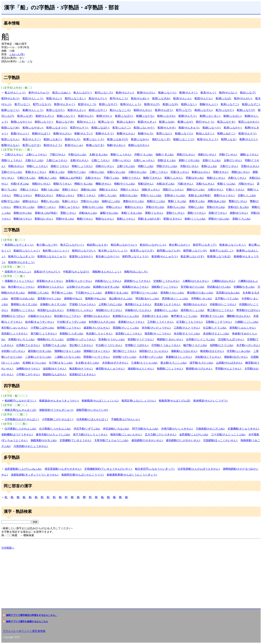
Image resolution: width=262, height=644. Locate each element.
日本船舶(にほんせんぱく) (92, 419)
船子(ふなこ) (22, 104)
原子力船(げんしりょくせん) (90, 434)
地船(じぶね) (145, 166)
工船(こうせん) (158, 172)
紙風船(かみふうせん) (135, 287)
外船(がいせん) (189, 166)
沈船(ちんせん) (205, 184)
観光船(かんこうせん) (21, 287)
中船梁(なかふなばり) (76, 272)
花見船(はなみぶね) (228, 293)
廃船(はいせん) (240, 172)
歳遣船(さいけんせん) (96, 328)
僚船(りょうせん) (12, 160)
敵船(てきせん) (152, 178)
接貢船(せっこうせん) (157, 334)
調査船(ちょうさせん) (137, 281)
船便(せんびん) (146, 93)
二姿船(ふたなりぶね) (38, 357)
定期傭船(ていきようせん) (75, 440)
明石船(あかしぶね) (147, 298)
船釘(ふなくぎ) (161, 139)
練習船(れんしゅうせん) (110, 369)
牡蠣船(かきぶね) (244, 287)
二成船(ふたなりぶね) (67, 357)
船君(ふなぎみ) (161, 98)
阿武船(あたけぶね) (219, 287)
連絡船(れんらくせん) (141, 369)
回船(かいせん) (105, 166)
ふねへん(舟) (17, 54)
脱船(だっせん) (46, 207)
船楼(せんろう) (187, 116)
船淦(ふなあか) (126, 122)
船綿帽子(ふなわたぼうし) (20, 401)
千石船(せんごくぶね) (88, 293)
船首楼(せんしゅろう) (165, 256)
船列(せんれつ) (10, 98)
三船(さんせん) (14, 154)
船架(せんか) (86, 116)
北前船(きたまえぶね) (155, 316)
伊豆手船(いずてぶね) (87, 429)
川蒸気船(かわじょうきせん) (30, 446)
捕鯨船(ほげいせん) (236, 357)
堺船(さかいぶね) (167, 166)
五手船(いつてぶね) (227, 298)
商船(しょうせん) (82, 166)
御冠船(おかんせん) (195, 304)
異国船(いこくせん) (22, 310)
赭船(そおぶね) (109, 213)
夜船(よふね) (209, 166)
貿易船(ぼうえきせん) (82, 374)
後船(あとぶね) (47, 178)
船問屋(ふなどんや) (169, 251)
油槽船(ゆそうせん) (28, 369)
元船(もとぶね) (34, 160)
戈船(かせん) (93, 178)
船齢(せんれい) (116, 145)
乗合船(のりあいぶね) (200, 293)
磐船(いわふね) (50, 201)
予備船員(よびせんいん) (125, 419)
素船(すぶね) (197, 201)
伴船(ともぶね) (143, 154)
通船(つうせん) (196, 213)
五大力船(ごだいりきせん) (160, 434)
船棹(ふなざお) (166, 116)
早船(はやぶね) (195, 178)
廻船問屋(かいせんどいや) (92, 410)
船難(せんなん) (10, 145)
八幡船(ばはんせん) (223, 281)
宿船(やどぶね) (76, 172)
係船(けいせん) (207, 154)
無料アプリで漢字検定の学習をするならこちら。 (32, 615)
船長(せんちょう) (207, 139)
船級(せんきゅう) (189, 128)
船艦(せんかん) (126, 133)
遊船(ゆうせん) (239, 213)
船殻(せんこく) (86, 122)
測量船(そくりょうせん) (19, 281)
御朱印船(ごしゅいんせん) (126, 434)
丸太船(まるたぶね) (87, 363)
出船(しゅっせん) (144, 160)
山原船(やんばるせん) (229, 363)
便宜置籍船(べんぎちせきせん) (63, 469)
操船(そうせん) (131, 178)
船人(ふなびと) (82, 93)
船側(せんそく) (188, 93)
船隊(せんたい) (248, 139)
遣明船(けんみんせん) (96, 316)
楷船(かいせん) (41, 184)
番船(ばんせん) (44, 195)
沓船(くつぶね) (226, 184)
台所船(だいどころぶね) (200, 339)
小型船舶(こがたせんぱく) (58, 419)
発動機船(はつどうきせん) (17, 434)
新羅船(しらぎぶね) (71, 334)
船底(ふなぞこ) (251, 104)
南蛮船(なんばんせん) (50, 310)
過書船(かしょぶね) (166, 310)
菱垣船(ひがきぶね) (40, 351)
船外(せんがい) (243, 98)
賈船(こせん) (68, 213)
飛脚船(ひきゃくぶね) (67, 351)
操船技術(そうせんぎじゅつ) (56, 410)
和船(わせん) (16, 166)
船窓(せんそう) (79, 128)
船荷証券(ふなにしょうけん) (139, 401)
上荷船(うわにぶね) (110, 304)
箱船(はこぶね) (111, 201)
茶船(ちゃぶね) (176, 207)
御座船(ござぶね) (38, 293)
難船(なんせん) (105, 219)
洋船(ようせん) (29, 189)
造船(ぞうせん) (217, 213)
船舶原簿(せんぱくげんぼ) (175, 401)
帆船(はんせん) (201, 172)
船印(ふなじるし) (75, 98)
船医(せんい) (54, 98)
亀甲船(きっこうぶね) (184, 316)
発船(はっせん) (65, 195)
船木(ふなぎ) (25, 116)
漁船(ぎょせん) (150, 189)
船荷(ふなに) (164, 133)
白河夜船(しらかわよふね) (20, 429)
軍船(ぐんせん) (154, 213)
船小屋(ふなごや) (47, 245)
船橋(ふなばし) (232, 116)
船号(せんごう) (119, 98)
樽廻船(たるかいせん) (170, 339)
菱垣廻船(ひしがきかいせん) (183, 440)
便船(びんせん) (186, 154)
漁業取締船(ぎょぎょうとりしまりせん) (35, 475)
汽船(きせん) (185, 184)
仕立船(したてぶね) (215, 328)
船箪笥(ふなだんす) (142, 251)
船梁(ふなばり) (124, 116)
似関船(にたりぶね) (221, 345)
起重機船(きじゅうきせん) (243, 429)
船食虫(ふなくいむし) (232, 245)
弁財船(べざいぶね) (124, 357)
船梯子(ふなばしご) (221, 251)
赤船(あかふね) (88, 213)
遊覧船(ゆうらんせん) (50, 287)
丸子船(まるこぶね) (61, 363)
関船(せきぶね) (65, 219)
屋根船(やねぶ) (73, 298)
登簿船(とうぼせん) (137, 345)
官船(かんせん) (250, 166)
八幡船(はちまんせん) (195, 281)
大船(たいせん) (229, 166)
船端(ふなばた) (100, 128)
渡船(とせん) (70, 189)
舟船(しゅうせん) (69, 207)
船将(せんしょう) (131, 104)
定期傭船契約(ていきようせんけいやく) (108, 469)
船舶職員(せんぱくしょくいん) (100, 401)
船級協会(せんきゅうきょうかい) (59, 401)
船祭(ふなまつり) (57, 128)
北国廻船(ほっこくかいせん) (220, 440)
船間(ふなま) (229, 139)
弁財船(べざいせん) (13, 351)
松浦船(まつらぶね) (34, 363)
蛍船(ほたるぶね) (238, 207)
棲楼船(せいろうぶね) (50, 339)
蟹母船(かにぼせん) (248, 310)
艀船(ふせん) (114, 207)
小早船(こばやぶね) (42, 328)
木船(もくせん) (237, 178)
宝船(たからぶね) (12, 172)
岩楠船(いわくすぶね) (53, 304)
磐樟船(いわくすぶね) (24, 304)
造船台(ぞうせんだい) (47, 272)
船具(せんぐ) (208, 93)
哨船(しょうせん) (37, 166)
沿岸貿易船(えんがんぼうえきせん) (199, 469)
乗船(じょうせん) (121, 154)
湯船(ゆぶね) (88, 189)
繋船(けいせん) (238, 201)
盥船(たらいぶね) (151, 195)
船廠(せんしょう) (33, 110)
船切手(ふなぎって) (205, 245)
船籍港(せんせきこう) (21, 262)
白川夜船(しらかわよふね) (55, 429)
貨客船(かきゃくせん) (50, 281)
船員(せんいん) (182, 98)
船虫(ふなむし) (205, 133)
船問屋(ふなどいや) (195, 251)
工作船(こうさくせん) (160, 322)
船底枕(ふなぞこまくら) (19, 245)
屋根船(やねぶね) (95, 298)
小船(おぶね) (96, 172)
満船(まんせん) (108, 189)
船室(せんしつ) (87, 104)
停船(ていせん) (228, 154)
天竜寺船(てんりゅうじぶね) (111, 440)
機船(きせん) (103, 184)
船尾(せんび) (152, 104)
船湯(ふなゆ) (167, 122)
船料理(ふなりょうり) (135, 256)
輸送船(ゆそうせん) (81, 369)
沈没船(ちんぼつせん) (231, 339)
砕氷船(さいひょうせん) (156, 328)
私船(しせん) (70, 201)
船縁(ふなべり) (211, 128)
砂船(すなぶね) (10, 201)
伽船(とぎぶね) (165, 154)
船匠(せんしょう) (33, 98)
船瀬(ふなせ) (185, 122)
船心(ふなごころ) (120, 110)
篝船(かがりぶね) (133, 201)
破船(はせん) (30, 201)
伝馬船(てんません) (28, 345)
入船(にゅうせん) (57, 160)
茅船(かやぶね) (155, 207)
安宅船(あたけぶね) (192, 287)
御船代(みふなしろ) (136, 272)
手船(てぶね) (111, 178)
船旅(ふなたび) (246, 110)
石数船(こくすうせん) (219, 322)
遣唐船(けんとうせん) (131, 322)
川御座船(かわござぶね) (210, 429)
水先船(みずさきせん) (115, 363)
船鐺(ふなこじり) (184, 139)
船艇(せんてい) (83, 133)
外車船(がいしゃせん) (80, 310)
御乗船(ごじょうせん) (170, 369)
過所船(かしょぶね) (192, 310)
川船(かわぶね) (137, 172)
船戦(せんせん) (143, 110)
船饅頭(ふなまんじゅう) (52, 256)
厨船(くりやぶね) (189, 160)
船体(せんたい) (125, 93)
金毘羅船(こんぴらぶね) (194, 434)
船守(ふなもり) (42, 104)
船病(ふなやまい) (33, 128)
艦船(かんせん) (134, 207)
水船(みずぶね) (165, 184)
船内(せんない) (228, 93)
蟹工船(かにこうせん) (220, 310)
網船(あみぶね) (217, 201)
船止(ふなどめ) (65, 122)
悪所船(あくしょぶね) (175, 298)
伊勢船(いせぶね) (201, 298)
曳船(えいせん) (216, 178)
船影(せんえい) (76, 110)
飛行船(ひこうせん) (124, 351)
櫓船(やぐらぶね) (124, 184)
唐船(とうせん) (60, 166)
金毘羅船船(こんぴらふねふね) (23, 469)
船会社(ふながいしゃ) (153, 245)
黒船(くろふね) (241, 219)
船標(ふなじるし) (210, 116)
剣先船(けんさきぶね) (102, 322)
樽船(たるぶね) (83, 184)
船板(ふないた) (66, 116)
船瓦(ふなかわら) (249, 122)
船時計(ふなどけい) (84, 251)
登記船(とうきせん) (81, 345)
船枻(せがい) (104, 116)
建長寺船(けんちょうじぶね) (53, 434)
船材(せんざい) (45, 116)
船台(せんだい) (98, 98)
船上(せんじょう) (15, 93)
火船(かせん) (215, 189)
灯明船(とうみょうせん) (166, 345)
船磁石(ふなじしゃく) (26, 251)
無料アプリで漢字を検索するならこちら (27, 621)
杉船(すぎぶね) (20, 184)
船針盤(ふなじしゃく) (56, 251)
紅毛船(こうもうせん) (189, 322)
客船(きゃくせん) (36, 172)
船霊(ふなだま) (31, 145)
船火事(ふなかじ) (179, 245)
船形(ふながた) (55, 110)
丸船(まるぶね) (98, 154)
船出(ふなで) (248, 93)
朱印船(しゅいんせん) (14, 328)
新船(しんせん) (173, 178)
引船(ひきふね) (26, 178)
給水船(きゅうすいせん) (40, 322)
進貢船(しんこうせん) (128, 334)
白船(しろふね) (107, 195)
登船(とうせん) (86, 195)
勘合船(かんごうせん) (67, 316)
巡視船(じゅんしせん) (242, 328)
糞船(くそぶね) (177, 201)
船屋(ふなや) (170, 104)
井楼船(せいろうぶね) (21, 339)
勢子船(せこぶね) (62, 293)
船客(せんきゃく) (64, 104)
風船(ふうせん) (126, 219)
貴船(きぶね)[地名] (46, 213)
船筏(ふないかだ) (144, 128)
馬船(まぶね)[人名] (149, 219)
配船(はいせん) (44, 219)
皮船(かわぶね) (128, 195)
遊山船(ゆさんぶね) (121, 298)
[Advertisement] (102, 576)
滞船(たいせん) (129, 189)
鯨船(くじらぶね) (195, 219)
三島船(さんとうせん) (187, 328)
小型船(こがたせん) (28, 374)
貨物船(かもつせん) (13, 316)
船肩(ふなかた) (233, 128)
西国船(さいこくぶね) (126, 328)
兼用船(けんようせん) (138, 304)
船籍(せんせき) (167, 128)
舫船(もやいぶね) (93, 207)
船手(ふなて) (184, 110)
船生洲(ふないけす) (192, 256)
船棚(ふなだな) (145, 116)
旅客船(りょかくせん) (79, 281)
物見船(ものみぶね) (22, 298)
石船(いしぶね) (247, 195)
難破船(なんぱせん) (54, 374)
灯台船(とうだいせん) (109, 345)
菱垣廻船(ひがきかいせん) (147, 440)
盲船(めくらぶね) (175, 195)
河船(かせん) (246, 184)
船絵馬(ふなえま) (97, 245)
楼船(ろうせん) (62, 184)
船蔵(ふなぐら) (184, 133)
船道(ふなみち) (140, 139)
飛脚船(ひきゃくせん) (96, 351)
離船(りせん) (85, 219)
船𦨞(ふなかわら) (139, 145)
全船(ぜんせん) (79, 160)
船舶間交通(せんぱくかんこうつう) (82, 475)
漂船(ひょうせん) (173, 189)
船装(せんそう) (247, 133)
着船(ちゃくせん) (224, 195)
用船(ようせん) (22, 195)
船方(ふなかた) (225, 110)
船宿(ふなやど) (108, 104)
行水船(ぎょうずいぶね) (71, 322)
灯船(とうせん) (235, 189)
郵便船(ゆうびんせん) (199, 369)
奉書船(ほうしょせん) (179, 357)
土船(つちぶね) (126, 166)
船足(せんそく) (31, 139)
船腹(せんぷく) (20, 133)
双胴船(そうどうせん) (141, 339)
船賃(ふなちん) (10, 139)
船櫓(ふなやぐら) (21, 122)
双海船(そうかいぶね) (111, 339)
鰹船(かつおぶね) (219, 219)
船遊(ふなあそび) (117, 139)
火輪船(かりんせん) (40, 316)
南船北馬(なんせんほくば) (20, 410)
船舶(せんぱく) (41, 133)
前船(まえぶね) (167, 160)
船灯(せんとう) (205, 122)
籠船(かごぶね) (156, 201)
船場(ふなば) (223, 98)
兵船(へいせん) (121, 160)
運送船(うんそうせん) (167, 304)
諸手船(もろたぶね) (201, 363)
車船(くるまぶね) (131, 213)
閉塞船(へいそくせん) (96, 357)
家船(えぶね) (57, 172)
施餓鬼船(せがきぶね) (44, 440)
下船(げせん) (57, 154)
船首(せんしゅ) (74, 145)
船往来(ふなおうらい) (124, 245)
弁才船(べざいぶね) (151, 357)
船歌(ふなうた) (44, 122)
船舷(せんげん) (62, 133)
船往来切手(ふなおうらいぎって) (155, 469)
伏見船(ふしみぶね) (238, 351)
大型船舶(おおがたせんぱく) (22, 419)
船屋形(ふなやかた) (81, 256)
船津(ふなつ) (106, 122)
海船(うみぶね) (50, 189)
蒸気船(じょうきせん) (14, 334)
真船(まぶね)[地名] (199, 195)
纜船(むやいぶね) (24, 207)
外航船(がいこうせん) (223, 304)
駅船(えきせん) (173, 219)
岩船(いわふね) (116, 172)
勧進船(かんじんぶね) (126, 316)
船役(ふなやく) (98, 110)
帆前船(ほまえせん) (212, 351)
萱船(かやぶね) (216, 207)
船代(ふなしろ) (104, 93)
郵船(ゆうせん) (22, 219)
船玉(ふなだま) (226, 122)
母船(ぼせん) (145, 184)
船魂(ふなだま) (95, 145)
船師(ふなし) (189, 104)
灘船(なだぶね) (195, 189)
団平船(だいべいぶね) (144, 293)
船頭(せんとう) (53, 145)
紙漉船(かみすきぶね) (106, 287)
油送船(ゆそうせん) (54, 369)
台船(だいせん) (233, 160)
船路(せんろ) (72, 139)
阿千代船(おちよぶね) (145, 429)
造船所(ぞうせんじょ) (18, 272)
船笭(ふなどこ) (121, 128)
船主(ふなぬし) (61, 93)
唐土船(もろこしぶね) (173, 363)
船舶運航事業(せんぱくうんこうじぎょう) (132, 475)
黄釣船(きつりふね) (212, 316)
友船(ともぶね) (211, 160)
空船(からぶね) (90, 201)
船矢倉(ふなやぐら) (107, 256)
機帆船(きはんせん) (238, 316)
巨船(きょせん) (180, 172)
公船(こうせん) (100, 160)
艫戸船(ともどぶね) (195, 345)
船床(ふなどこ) (230, 104)
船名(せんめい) (140, 98)
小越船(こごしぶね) (246, 322)
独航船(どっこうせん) (165, 287)
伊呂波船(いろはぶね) (116, 429)
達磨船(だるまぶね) (116, 293)
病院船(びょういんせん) (153, 351)
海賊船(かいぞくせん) (109, 310)
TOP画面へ (8, 548)
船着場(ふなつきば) (219, 256)
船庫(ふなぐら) (10, 110)
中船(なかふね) (77, 154)
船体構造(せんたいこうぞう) (210, 401)
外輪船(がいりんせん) (138, 310)
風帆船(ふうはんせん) (184, 351)
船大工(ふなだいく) (72, 245)
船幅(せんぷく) (209, 104)
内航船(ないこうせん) (108, 281)
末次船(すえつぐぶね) (187, 334)
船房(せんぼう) (164, 110)
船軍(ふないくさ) (94, 139)
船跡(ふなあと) (53, 139)
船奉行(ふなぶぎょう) (21, 256)
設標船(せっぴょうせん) (81, 339)
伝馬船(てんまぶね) (54, 345)
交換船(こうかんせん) (166, 281)
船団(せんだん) (203, 98)
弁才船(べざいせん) (248, 345)
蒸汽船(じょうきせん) (44, 334)
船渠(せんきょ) (147, 122)
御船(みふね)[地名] (71, 178)
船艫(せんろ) (145, 133)
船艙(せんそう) (105, 133)
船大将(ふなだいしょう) (113, 251)
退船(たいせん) (175, 213)
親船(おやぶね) (22, 213)
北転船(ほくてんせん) (208, 357)
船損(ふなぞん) (203, 110)
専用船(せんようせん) (228, 369)
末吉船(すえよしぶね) (216, 334)
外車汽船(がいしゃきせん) (177, 429)
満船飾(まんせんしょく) (107, 272)
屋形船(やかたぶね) (49, 298)
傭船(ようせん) (249, 154)
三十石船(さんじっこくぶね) (228, 434)
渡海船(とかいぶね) (172, 293)
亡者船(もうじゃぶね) (144, 363)
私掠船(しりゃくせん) (99, 334)
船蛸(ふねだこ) (226, 133)
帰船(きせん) (221, 172)
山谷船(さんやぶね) (78, 287)
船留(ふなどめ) (10, 128)
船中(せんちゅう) (39, 93)
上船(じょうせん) (36, 154)
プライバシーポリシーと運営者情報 (24, 631)
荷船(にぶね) (196, 207)
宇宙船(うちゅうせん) (82, 304)
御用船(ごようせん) (69, 328)
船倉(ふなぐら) (167, 93)
